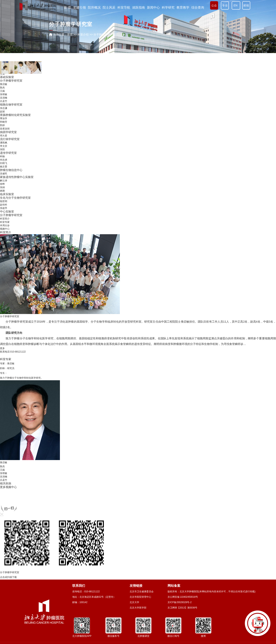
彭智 (2, 77)
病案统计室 (7, 95)
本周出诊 (5, 225)
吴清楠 (4, 129)
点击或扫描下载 (8, 577)
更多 (2, 348)
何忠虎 (4, 192)
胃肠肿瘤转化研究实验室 (15, 147)
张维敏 (4, 126)
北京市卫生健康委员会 (142, 592)
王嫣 (2, 123)
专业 (225, 5)
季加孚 (4, 150)
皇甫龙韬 (5, 160)
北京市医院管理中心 (140, 597)
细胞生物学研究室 (11, 136)
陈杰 (2, 119)
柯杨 (2, 188)
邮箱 (246, 5)
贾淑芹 (4, 102)
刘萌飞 (4, 195)
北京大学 (134, 602)
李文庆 (4, 178)
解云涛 (4, 212)
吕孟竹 (4, 133)
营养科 (4, 74)
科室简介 (5, 219)
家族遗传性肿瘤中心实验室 (17, 209)
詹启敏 (4, 116)
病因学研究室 (8, 164)
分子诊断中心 (8, 98)
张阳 (2, 181)
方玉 (2, 81)
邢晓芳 (4, 154)
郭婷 (2, 157)
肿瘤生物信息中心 (11, 202)
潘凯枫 (4, 174)
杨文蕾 (4, 198)
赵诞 (2, 143)
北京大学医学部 (138, 608)
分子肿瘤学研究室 (11, 112)
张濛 (2, 105)
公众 (214, 5)
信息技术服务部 (10, 91)
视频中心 (5, 229)
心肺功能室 (7, 84)
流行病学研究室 (10, 171)
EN (236, 5)
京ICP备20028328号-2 (180, 602)
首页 (70, 35)
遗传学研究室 (8, 185)
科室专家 (5, 222)
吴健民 (4, 205)
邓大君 (4, 167)
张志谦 (4, 140)
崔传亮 (4, 88)
